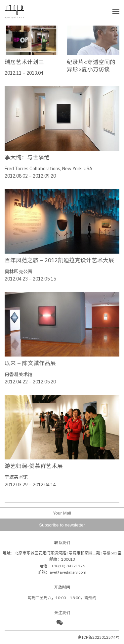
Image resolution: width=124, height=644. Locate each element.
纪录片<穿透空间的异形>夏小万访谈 (91, 66)
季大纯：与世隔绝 (27, 157)
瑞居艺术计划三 (24, 62)
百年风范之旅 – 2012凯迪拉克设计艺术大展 (59, 260)
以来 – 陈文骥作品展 (30, 363)
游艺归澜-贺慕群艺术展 (34, 466)
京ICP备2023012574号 (99, 637)
